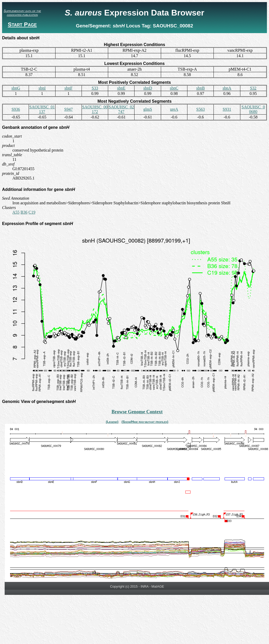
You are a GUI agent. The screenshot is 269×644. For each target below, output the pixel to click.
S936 (16, 109)
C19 (32, 212)
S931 (227, 109)
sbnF (69, 88)
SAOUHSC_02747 (121, 109)
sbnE (121, 88)
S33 (95, 88)
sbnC (174, 88)
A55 (16, 212)
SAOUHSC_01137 (42, 109)
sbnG (16, 88)
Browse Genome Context (137, 412)
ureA (174, 109)
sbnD (148, 88)
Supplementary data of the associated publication (22, 13)
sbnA (227, 88)
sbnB (200, 88)
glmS (148, 109)
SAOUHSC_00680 (253, 109)
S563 (200, 109)
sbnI (42, 88)
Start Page (22, 24)
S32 (253, 88)
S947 (69, 109)
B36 (24, 212)
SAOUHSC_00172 (95, 109)
